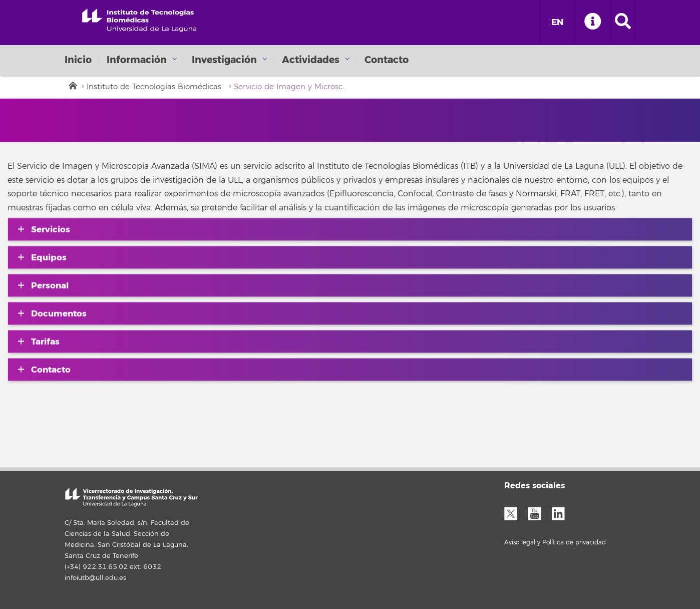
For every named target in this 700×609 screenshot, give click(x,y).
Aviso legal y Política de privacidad (555, 543)
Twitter (515, 512)
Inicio (78, 60)
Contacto (387, 60)
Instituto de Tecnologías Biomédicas (154, 87)
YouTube (538, 512)
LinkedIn (562, 512)
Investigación (224, 60)
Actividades (311, 60)
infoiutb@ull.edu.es (95, 578)
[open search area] (623, 23)
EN (557, 22)
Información (137, 60)
